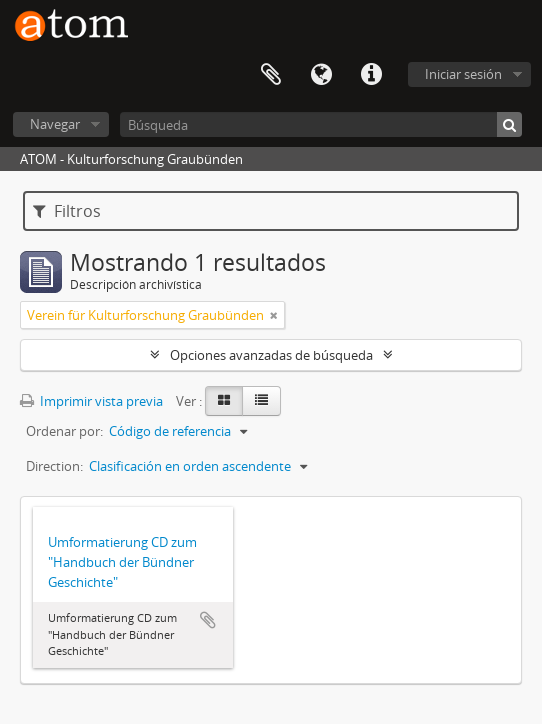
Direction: (54, 466)
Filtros (67, 211)
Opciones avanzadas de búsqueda (271, 355)
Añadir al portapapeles (208, 620)
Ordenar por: (64, 431)
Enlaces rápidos (371, 75)
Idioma (321, 75)
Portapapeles (271, 75)
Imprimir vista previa (91, 401)
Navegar (55, 124)
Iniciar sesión (463, 74)
